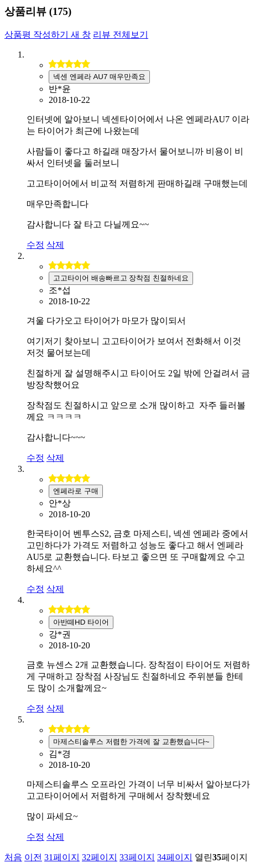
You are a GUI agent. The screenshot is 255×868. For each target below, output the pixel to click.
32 (100, 857)
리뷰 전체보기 (121, 35)
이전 (33, 857)
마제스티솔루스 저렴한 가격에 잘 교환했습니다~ (131, 742)
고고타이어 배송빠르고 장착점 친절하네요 (121, 278)
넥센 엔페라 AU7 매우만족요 (99, 77)
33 (137, 857)
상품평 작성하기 (48, 35)
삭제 (55, 245)
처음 (13, 857)
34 (175, 857)
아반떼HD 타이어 (81, 622)
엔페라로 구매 (76, 491)
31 (62, 857)
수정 (35, 245)
